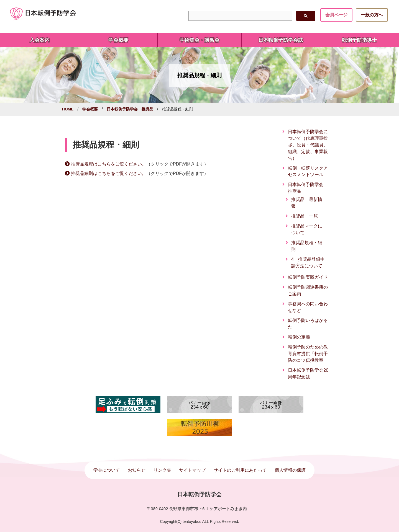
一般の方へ (372, 15)
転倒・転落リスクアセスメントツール (308, 171)
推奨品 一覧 (305, 216)
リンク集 (162, 470)
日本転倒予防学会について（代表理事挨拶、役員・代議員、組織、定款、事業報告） (308, 145)
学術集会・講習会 (199, 40)
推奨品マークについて (307, 229)
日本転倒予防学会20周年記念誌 (308, 374)
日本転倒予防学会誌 (281, 40)
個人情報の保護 (290, 470)
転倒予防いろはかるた (308, 324)
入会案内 (40, 40)
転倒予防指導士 (359, 40)
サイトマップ (192, 470)
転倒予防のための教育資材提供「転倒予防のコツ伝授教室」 (308, 354)
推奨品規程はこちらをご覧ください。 (109, 164)
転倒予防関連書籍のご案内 (308, 290)
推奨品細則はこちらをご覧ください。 (109, 173)
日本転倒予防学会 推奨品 (130, 109)
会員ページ (336, 15)
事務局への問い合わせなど (308, 307)
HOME (68, 109)
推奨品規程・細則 (307, 246)
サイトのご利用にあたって (240, 470)
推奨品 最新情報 (307, 203)
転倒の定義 (299, 337)
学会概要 (118, 40)
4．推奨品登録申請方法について (308, 263)
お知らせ (137, 470)
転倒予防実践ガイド (308, 277)
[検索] (240, 16)
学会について (107, 470)
